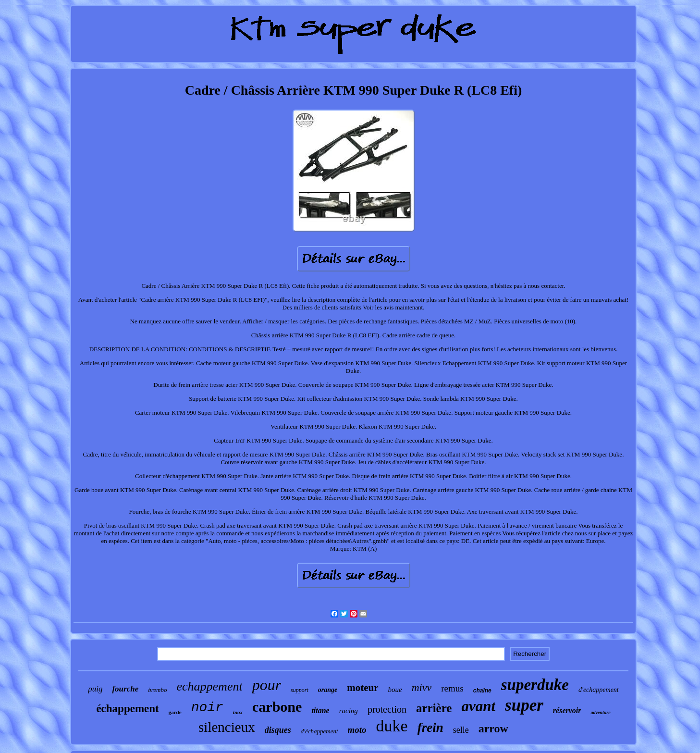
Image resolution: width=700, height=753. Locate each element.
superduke (535, 685)
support (300, 690)
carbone (277, 707)
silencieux (227, 727)
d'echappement (599, 690)
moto (357, 730)
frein (430, 728)
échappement (127, 709)
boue (395, 690)
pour (267, 685)
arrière (434, 708)
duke (392, 726)
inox (238, 712)
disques (278, 730)
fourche (125, 689)
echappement (209, 686)
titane (320, 710)
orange (328, 690)
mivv (422, 687)
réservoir (567, 710)
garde (175, 712)
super (524, 705)
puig (95, 689)
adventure (600, 712)
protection (387, 709)
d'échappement (319, 731)
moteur (362, 688)
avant (478, 706)
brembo (157, 690)
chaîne (482, 691)
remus (452, 688)
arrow (493, 728)
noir (207, 708)
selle (461, 730)
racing (349, 711)
